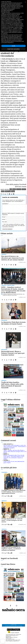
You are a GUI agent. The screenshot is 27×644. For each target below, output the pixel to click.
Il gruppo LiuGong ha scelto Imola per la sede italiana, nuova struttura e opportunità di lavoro (14, 492)
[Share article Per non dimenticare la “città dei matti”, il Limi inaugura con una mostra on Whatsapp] (9, 525)
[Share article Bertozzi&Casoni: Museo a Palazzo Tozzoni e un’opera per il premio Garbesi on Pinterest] (9, 360)
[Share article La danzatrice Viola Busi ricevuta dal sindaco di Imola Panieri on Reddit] (14, 329)
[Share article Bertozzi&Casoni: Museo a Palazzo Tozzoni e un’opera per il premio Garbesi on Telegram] (16, 360)
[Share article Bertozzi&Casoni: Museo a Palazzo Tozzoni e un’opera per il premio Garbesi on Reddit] (14, 360)
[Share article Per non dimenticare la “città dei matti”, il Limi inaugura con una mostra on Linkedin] (5, 525)
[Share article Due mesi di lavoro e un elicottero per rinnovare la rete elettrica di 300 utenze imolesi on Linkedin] (7, 265)
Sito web (4, 222)
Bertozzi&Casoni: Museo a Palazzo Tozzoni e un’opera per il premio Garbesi (13, 353)
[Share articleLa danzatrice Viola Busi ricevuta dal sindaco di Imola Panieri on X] (5, 329)
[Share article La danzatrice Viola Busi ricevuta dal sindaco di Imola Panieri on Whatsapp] (11, 329)
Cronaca (24, 189)
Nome (4, 217)
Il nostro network (13, 633)
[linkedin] (5, 194)
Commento (5, 204)
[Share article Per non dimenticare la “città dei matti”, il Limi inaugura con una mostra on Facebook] (2, 525)
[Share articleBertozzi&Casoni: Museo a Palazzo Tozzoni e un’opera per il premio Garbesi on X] (5, 360)
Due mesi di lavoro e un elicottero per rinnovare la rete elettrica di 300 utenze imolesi (13, 258)
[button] (25, 2)
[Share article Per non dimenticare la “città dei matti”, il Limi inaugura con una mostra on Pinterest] (7, 525)
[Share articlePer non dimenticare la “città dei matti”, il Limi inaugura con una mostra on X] (4, 525)
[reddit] (12, 194)
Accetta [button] (13, 46)
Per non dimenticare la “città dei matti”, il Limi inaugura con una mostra (12, 520)
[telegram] (14, 194)
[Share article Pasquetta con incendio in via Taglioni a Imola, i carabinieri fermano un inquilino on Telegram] (12, 553)
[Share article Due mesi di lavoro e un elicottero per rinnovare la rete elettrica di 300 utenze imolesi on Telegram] (16, 265)
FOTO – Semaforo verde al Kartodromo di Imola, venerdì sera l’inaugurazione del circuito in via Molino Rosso (13, 290)
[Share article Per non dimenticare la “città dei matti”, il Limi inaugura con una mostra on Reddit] (10, 525)
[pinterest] (7, 194)
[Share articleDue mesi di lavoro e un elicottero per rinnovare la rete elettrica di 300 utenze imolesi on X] (5, 265)
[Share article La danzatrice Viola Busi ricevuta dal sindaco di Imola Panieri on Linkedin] (7, 329)
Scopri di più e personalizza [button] (13, 49)
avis (11, 189)
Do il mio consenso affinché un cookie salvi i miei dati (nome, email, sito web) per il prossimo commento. (13, 226)
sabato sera (8, 191)
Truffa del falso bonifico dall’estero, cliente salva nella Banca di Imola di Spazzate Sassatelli (12, 385)
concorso (19, 189)
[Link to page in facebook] (10, 606)
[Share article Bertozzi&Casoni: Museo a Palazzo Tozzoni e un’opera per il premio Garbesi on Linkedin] (7, 360)
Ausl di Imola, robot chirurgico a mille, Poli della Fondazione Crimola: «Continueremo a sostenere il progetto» (15, 447)
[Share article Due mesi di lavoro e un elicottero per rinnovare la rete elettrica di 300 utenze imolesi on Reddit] (14, 265)
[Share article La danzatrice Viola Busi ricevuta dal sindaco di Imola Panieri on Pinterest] (9, 329)
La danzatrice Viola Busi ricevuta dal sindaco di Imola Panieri (13, 323)
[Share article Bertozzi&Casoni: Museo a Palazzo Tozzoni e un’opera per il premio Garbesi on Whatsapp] (11, 360)
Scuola (13, 191)
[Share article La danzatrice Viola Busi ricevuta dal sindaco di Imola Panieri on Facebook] (2, 329)
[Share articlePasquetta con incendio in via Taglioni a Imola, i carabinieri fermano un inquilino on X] (4, 553)
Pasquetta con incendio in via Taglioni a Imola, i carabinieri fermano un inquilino (11, 549)
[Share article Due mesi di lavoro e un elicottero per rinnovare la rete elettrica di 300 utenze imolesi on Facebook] (2, 265)
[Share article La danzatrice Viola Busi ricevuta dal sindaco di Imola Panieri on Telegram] (16, 329)
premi (3, 191)
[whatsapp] (9, 194)
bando (14, 189)
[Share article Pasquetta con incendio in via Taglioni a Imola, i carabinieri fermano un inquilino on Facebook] (2, 553)
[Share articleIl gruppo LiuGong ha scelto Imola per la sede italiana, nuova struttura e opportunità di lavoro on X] (4, 496)
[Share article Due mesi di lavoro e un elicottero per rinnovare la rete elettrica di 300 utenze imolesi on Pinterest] (9, 265)
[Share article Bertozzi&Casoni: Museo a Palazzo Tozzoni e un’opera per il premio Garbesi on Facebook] (2, 360)
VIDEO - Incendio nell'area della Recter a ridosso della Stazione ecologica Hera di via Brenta (15, 452)
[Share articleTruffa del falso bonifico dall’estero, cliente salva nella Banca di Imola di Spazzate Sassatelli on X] (5, 393)
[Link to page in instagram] (17, 606)
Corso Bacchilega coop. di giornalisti (13, 635)
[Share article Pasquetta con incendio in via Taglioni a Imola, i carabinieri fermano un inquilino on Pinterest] (7, 553)
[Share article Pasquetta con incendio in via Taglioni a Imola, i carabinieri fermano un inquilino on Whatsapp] (9, 553)
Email (4, 219)
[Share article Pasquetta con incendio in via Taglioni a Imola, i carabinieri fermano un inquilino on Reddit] (10, 553)
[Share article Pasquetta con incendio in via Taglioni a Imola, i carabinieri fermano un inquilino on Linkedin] (5, 553)
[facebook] (1, 194)
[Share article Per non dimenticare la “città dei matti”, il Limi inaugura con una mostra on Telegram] (12, 525)
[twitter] (3, 194)
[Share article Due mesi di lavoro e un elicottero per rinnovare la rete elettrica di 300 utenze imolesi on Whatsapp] (11, 265)
